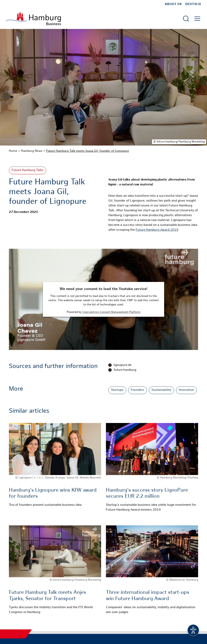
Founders (137, 390)
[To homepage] (33, 19)
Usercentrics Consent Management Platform (111, 312)
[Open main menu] (197, 19)
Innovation (186, 390)
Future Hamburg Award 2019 (157, 230)
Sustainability (161, 390)
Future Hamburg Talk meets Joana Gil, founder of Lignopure (88, 151)
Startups (117, 390)
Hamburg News (32, 151)
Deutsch (193, 4)
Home (13, 151)
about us (173, 4)
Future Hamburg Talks (27, 170)
